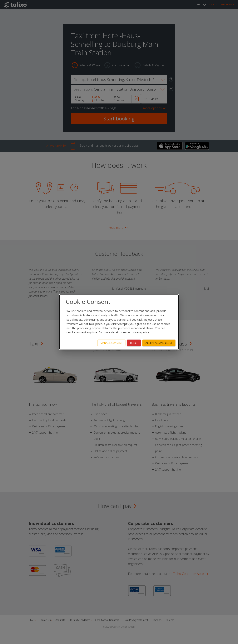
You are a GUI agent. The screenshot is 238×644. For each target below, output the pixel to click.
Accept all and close (159, 343)
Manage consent (112, 343)
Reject (134, 343)
